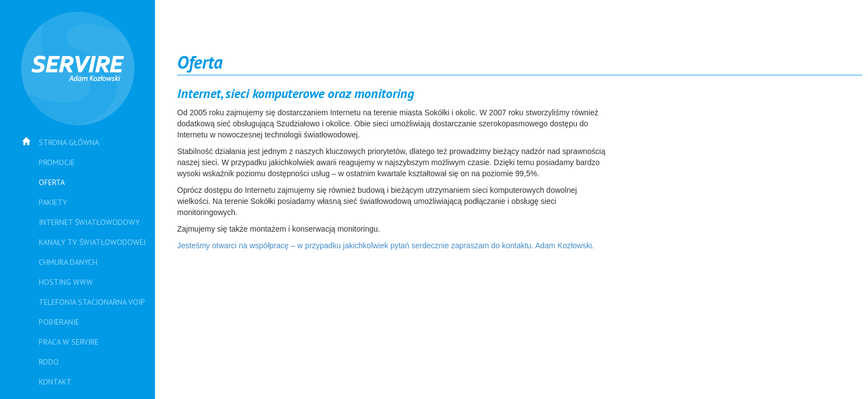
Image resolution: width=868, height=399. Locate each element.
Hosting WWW (66, 282)
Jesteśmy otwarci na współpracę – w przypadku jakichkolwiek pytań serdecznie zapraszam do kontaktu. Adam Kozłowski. (386, 245)
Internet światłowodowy (89, 222)
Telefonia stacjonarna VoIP (92, 302)
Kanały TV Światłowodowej (92, 242)
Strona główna (69, 142)
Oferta (52, 182)
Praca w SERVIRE (69, 342)
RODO (49, 362)
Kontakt (55, 382)
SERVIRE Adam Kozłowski (78, 68)
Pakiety (53, 202)
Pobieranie (59, 322)
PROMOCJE (57, 162)
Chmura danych (68, 262)
